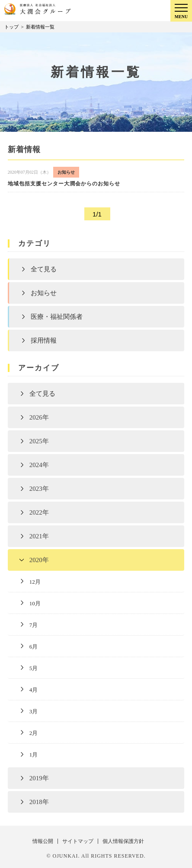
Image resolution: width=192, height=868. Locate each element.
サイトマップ (78, 841)
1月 (34, 755)
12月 (35, 582)
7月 (34, 625)
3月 (34, 711)
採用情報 (44, 340)
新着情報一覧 (40, 27)
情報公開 (43, 841)
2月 (34, 733)
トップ (11, 27)
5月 (34, 668)
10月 (35, 603)
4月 (34, 690)
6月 (34, 647)
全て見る (44, 269)
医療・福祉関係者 (57, 317)
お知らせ (44, 293)
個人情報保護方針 (123, 841)
